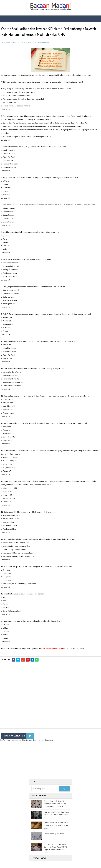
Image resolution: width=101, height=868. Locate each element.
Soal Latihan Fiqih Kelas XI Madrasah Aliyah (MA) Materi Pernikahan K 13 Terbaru (55, 804)
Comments (44, 43)
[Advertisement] (50, 695)
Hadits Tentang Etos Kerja (54, 834)
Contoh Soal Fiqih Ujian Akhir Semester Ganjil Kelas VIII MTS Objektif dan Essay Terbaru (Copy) (56, 848)
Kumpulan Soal (31, 43)
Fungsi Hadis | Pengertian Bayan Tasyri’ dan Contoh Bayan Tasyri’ (56, 814)
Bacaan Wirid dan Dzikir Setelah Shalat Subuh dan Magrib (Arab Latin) (56, 825)
